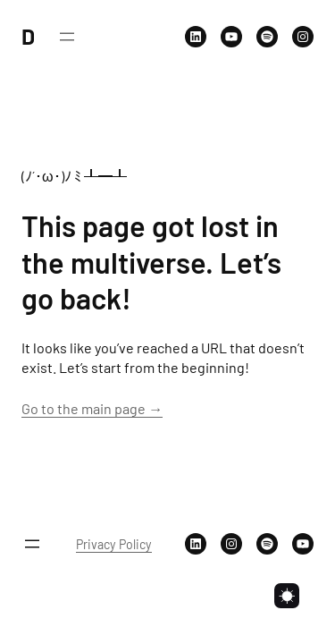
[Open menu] (67, 37)
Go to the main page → (92, 408)
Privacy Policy (114, 544)
